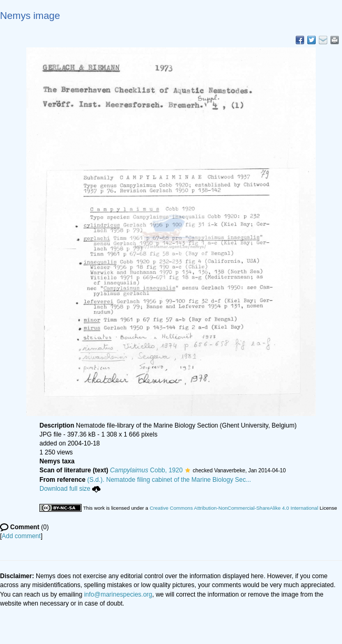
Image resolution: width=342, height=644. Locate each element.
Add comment (21, 536)
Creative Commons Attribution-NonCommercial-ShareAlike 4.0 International (234, 508)
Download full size (70, 489)
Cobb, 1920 (146, 470)
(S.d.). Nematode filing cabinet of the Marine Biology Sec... (169, 480)
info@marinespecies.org (118, 595)
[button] (188, 470)
